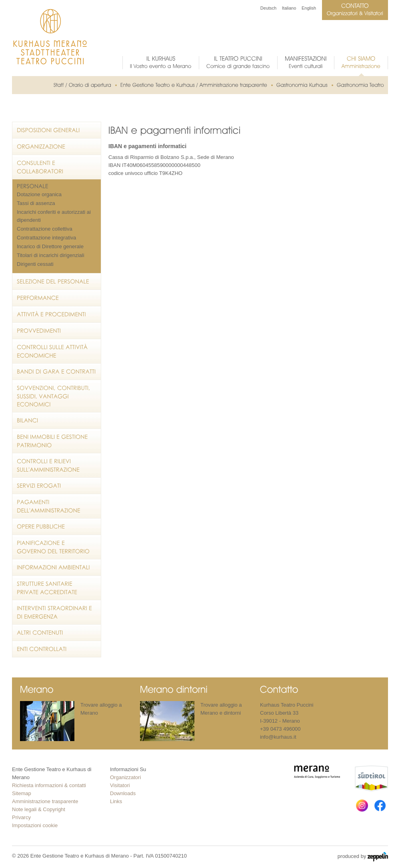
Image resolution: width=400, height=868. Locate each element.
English (309, 8)
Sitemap (22, 793)
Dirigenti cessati (35, 264)
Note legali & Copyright (39, 809)
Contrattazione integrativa (46, 238)
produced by (363, 857)
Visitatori (120, 785)
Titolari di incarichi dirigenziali (51, 255)
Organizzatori (125, 777)
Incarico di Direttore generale (50, 246)
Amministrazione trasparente (45, 801)
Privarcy (21, 817)
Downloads (123, 793)
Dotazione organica (39, 194)
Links (116, 801)
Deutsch (268, 8)
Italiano (289, 8)
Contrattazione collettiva (45, 229)
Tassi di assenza (36, 203)
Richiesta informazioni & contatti (49, 785)
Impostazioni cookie (35, 825)
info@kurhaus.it (278, 737)
